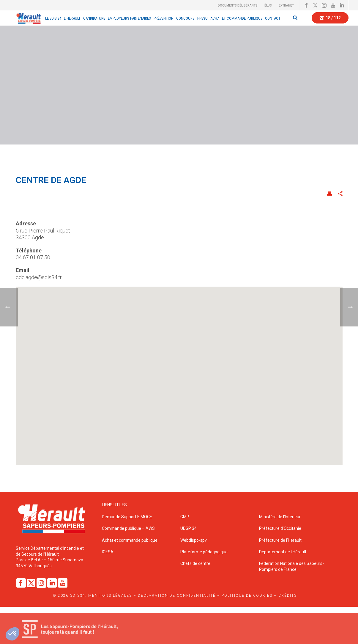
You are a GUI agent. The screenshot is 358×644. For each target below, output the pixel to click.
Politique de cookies (247, 596)
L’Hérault (72, 18)
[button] (179, 372)
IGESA (108, 552)
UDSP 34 (189, 528)
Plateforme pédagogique (204, 552)
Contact (273, 18)
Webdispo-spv (194, 540)
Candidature (94, 18)
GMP (185, 517)
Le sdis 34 (53, 18)
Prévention (164, 18)
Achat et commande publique (130, 540)
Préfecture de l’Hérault (280, 540)
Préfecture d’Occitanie (280, 528)
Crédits (288, 596)
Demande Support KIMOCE (127, 517)
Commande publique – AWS (128, 528)
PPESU (202, 18)
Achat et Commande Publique (236, 18)
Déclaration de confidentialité (177, 596)
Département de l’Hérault (283, 552)
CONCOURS (185, 18)
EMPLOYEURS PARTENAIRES (129, 18)
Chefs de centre (195, 563)
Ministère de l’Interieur (280, 517)
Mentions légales (110, 596)
